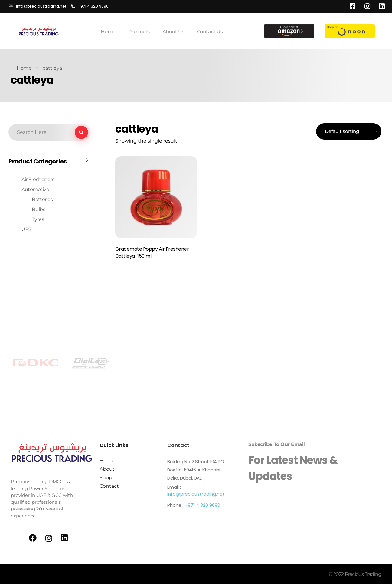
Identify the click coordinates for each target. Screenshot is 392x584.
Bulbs (38, 209)
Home (24, 68)
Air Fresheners (38, 179)
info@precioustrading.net (196, 494)
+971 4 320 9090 (203, 505)
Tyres (38, 219)
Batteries (42, 199)
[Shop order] (349, 132)
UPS (26, 229)
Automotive (35, 189)
